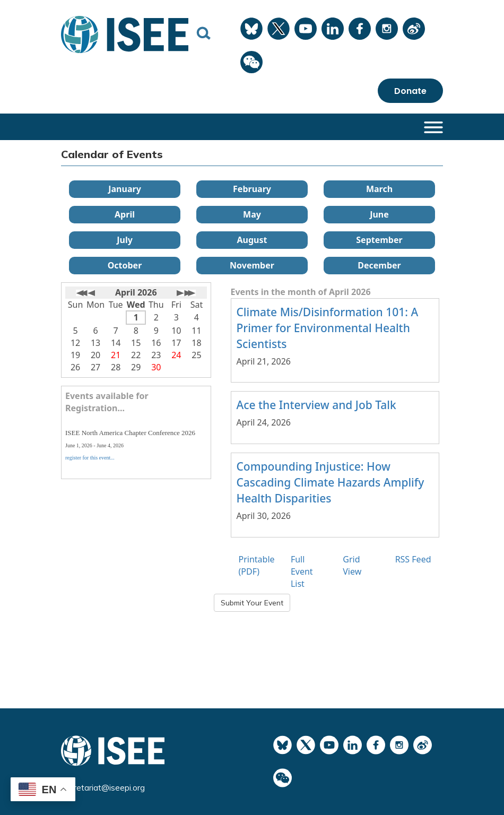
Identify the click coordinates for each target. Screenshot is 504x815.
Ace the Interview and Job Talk (316, 405)
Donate (410, 91)
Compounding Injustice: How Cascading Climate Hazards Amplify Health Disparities (331, 482)
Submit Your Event (252, 603)
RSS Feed (413, 559)
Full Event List (302, 571)
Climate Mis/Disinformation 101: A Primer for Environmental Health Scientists (328, 328)
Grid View (352, 565)
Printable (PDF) (257, 565)
